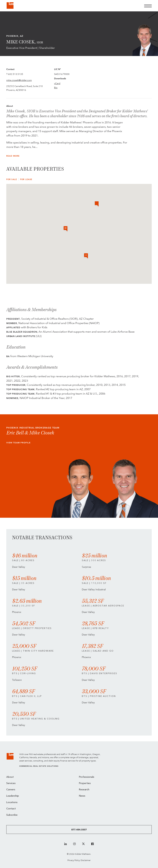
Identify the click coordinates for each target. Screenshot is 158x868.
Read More (13, 156)
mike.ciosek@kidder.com (19, 80)
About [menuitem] (10, 777)
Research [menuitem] (84, 790)
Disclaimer (86, 860)
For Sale (12, 179)
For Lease (26, 179)
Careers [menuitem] (11, 790)
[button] (97, 204)
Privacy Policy (74, 860)
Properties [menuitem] (85, 783)
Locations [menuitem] (12, 802)
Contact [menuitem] (11, 809)
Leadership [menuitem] (13, 796)
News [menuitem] (82, 796)
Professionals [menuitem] (87, 777)
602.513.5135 (16, 74)
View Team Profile (18, 443)
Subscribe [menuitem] (12, 815)
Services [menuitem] (11, 783)
